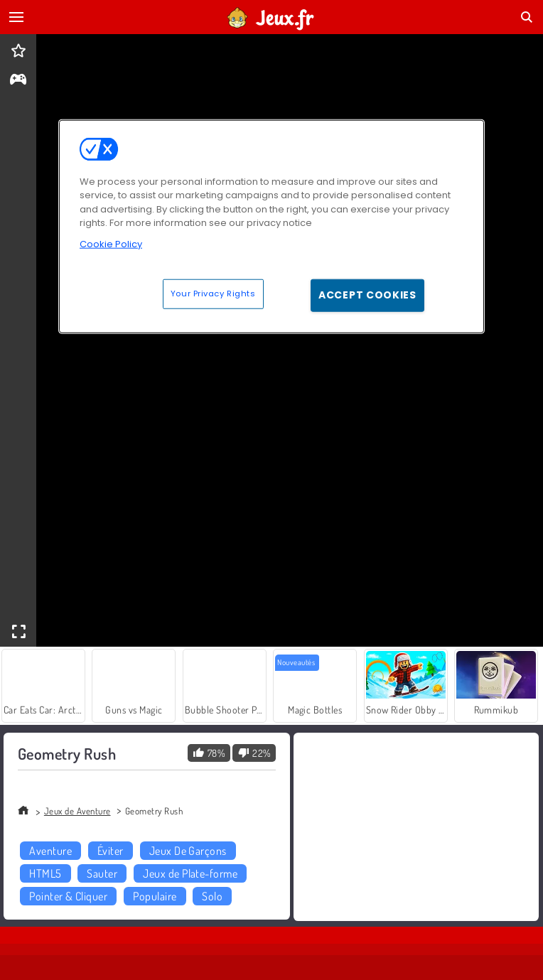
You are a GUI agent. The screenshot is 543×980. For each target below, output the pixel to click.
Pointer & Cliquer (68, 896)
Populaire (155, 896)
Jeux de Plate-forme (190, 873)
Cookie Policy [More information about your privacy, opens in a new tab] (111, 244)
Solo (212, 896)
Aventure (50, 851)
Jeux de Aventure (77, 811)
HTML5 (45, 873)
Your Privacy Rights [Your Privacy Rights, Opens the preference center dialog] (213, 294)
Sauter (102, 873)
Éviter (111, 851)
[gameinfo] (18, 81)
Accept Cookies (367, 295)
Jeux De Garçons (188, 851)
